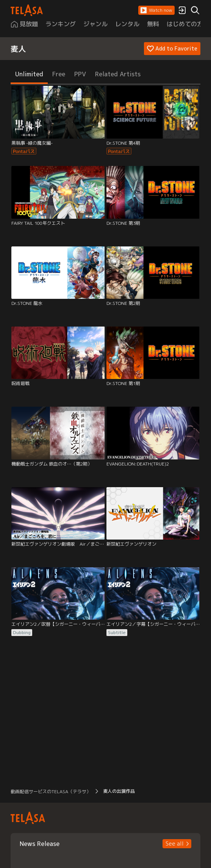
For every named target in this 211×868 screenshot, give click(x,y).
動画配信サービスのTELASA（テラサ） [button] (51, 791)
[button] (156, 10)
